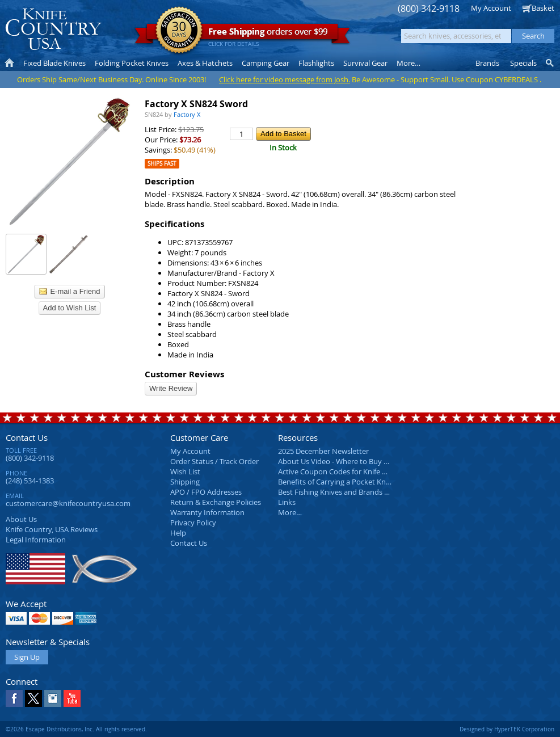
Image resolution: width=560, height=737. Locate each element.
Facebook (14, 698)
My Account (491, 8)
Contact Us (27, 437)
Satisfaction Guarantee (179, 31)
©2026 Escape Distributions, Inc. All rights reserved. (76, 729)
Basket (543, 8)
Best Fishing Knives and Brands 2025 (339, 492)
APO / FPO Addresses (206, 492)
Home (9, 63)
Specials (523, 63)
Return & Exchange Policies (216, 502)
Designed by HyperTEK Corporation (507, 729)
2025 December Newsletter (323, 451)
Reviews (52, 529)
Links (287, 502)
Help (178, 533)
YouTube (72, 698)
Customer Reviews (184, 374)
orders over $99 (242, 34)
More (409, 63)
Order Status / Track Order (214, 461)
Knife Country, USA (53, 29)
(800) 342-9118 (429, 9)
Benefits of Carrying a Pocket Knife (336, 482)
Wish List (185, 471)
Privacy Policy (193, 523)
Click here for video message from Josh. (285, 79)
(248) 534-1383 (30, 481)
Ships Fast (162, 164)
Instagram (53, 698)
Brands (487, 63)
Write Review (171, 388)
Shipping (185, 482)
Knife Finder (551, 63)
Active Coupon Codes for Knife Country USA (351, 471)
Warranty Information (207, 512)
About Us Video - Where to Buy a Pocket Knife (355, 461)
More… (290, 512)
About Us (21, 519)
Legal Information (36, 540)
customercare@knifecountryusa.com (68, 503)
